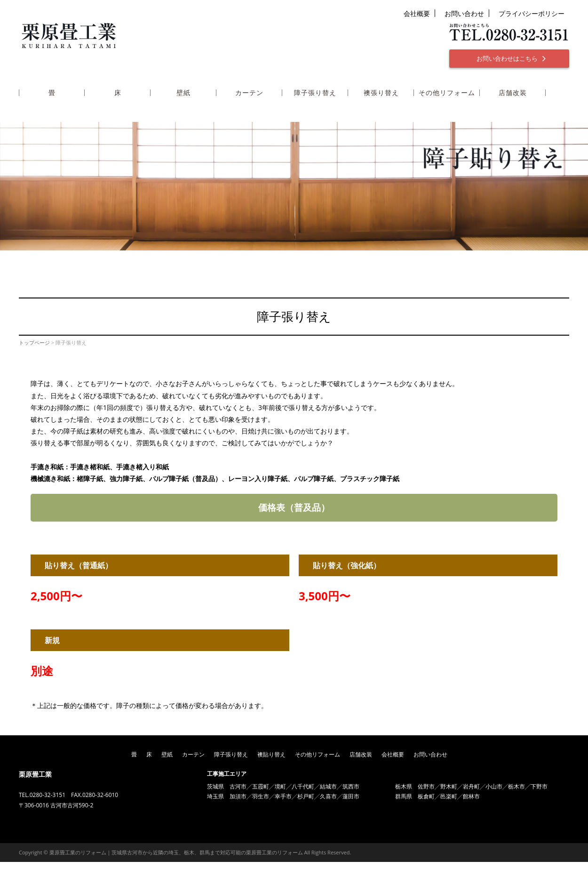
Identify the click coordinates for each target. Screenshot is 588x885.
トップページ (34, 342)
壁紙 (183, 93)
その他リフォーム (447, 93)
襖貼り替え (271, 754)
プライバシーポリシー (532, 13)
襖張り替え (381, 93)
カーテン (249, 93)
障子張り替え (315, 93)
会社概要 (417, 13)
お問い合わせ (464, 13)
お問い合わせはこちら (511, 58)
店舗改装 (513, 93)
